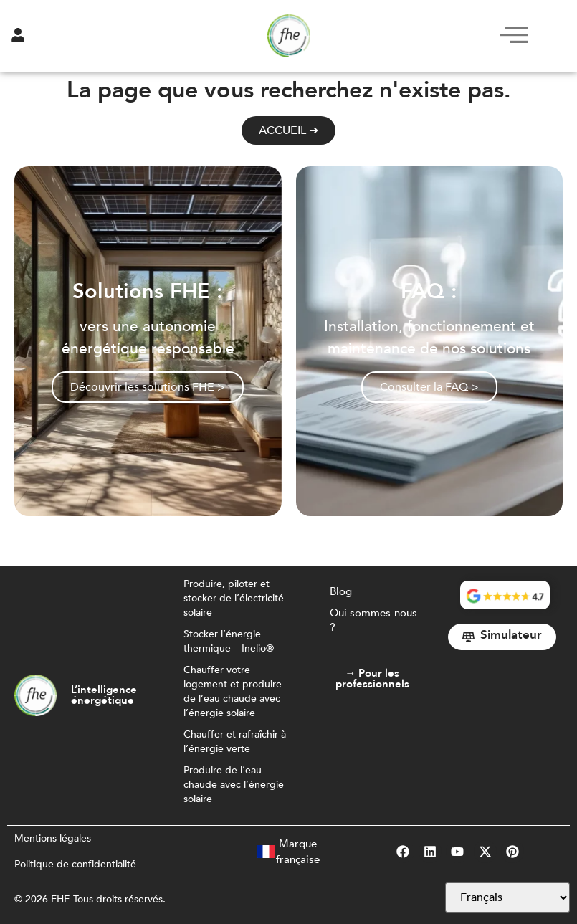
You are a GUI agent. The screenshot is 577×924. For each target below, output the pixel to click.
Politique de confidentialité (75, 864)
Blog (341, 591)
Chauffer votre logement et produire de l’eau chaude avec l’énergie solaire (233, 691)
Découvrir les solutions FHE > (148, 387)
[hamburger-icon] (510, 36)
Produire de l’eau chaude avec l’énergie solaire (234, 785)
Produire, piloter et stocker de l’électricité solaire (234, 598)
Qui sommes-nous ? (373, 620)
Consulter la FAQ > (429, 387)
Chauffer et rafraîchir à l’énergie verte (235, 742)
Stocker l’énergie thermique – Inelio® (229, 641)
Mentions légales (53, 838)
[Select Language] (507, 897)
